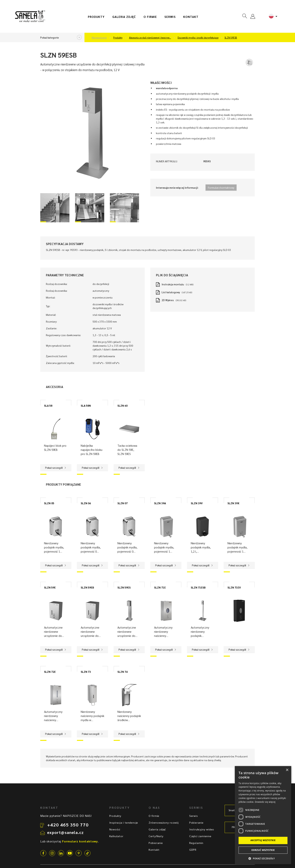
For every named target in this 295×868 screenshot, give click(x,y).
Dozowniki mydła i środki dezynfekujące (198, 38)
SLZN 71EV (234, 587)
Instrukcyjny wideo (202, 829)
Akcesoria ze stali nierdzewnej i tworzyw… (150, 38)
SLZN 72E (50, 672)
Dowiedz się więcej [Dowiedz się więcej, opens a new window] (265, 802)
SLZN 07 (122, 503)
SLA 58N (86, 406)
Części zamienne (200, 836)
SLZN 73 (86, 672)
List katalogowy (171, 292)
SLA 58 (48, 406)
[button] (263, 858)
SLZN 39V (197, 503)
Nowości (115, 829)
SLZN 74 (122, 672)
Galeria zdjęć (124, 17)
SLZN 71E (160, 587)
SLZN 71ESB (198, 587)
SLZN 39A (160, 503)
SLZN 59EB (87, 587)
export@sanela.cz (65, 832)
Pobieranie (156, 843)
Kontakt (191, 17)
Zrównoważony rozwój (164, 822)
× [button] (287, 770)
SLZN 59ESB (231, 38)
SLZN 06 (86, 503)
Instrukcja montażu (173, 284)
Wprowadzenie (99, 38)
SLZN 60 (122, 406)
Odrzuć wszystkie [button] (263, 850)
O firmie (150, 17)
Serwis (170, 17)
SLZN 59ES (124, 587)
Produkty (96, 17)
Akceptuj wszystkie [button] (263, 840)
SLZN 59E (50, 587)
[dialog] (263, 815)
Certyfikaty (156, 836)
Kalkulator (116, 836)
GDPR (193, 850)
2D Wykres (168, 300)
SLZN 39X (233, 503)
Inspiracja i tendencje (124, 822)
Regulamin (196, 843)
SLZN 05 (49, 503)
